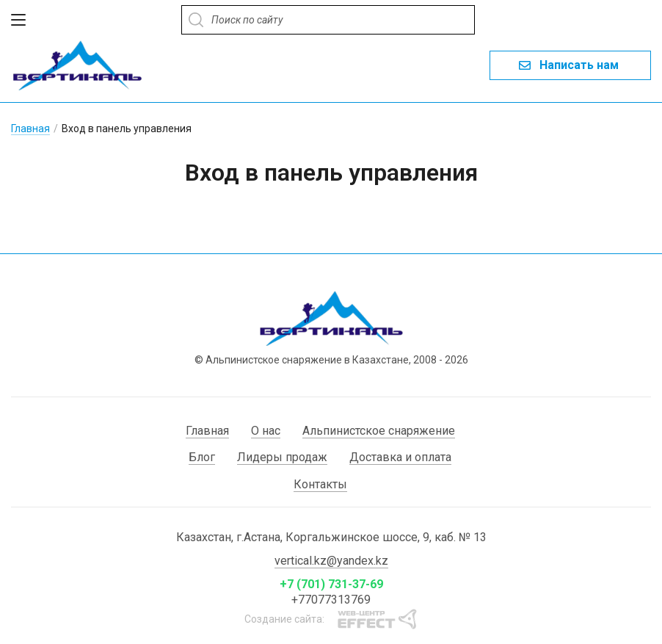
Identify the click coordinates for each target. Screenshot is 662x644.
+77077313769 (331, 599)
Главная (30, 128)
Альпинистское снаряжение (379, 430)
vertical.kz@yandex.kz (331, 560)
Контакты (320, 484)
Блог (202, 456)
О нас (266, 430)
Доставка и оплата (400, 456)
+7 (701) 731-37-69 (331, 583)
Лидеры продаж (282, 456)
